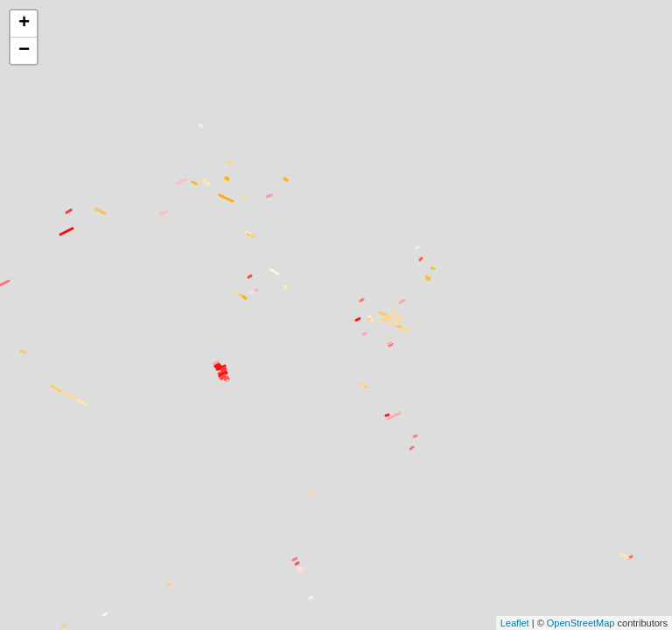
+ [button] (24, 24)
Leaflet (515, 623)
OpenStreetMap (581, 623)
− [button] (24, 51)
